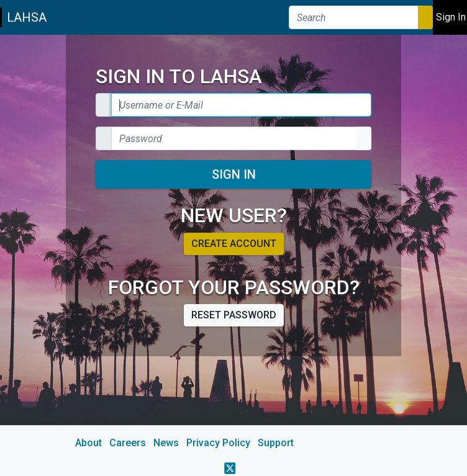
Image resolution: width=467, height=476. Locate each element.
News (166, 443)
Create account (234, 244)
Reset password (234, 315)
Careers (128, 443)
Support (276, 443)
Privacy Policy (218, 443)
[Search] (354, 17)
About (88, 443)
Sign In (234, 174)
